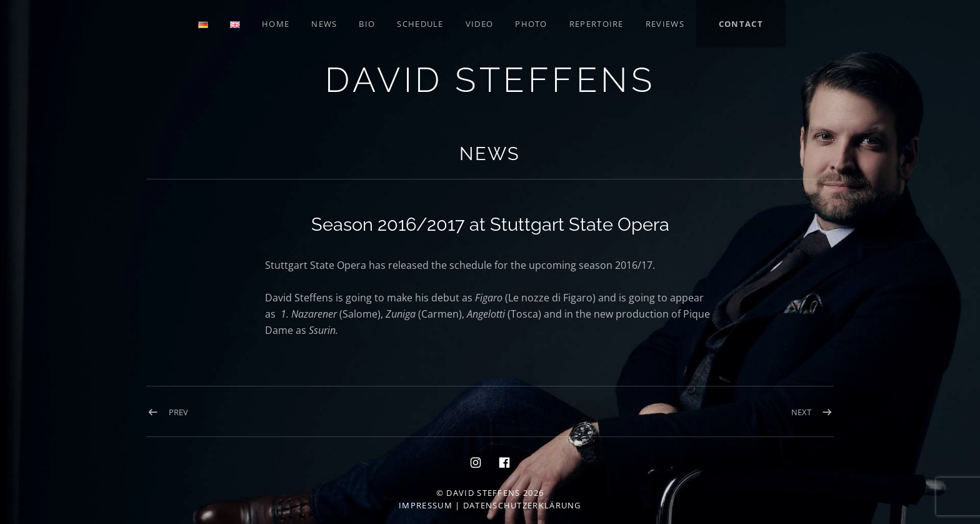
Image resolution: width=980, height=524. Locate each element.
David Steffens (490, 80)
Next (801, 412)
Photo (531, 24)
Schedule (420, 24)
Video (480, 24)
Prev (178, 412)
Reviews (665, 24)
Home (276, 24)
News (324, 24)
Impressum (426, 505)
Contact (741, 24)
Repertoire (597, 24)
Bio (367, 24)
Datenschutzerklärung (522, 505)
